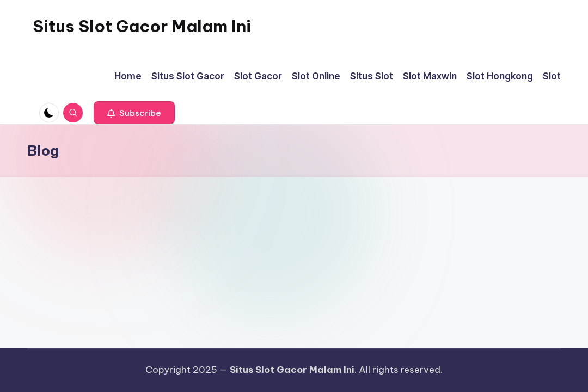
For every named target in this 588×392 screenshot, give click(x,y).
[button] (134, 113)
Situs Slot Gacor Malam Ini (142, 26)
